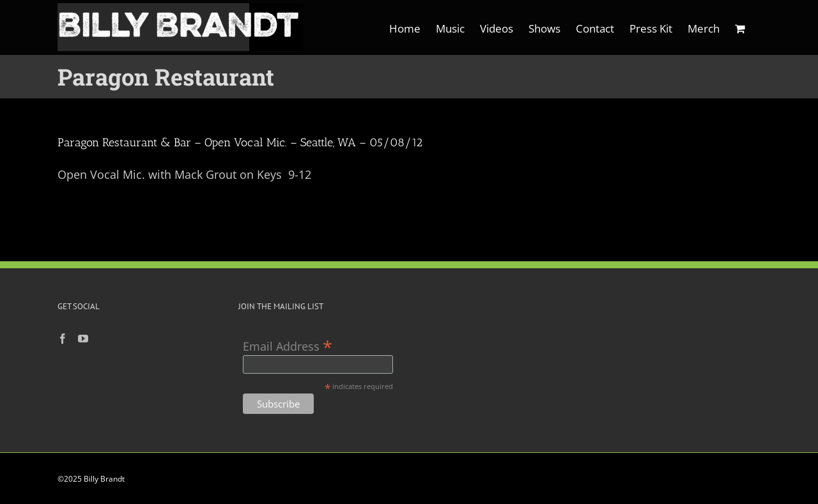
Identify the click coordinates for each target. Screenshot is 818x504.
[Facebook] (63, 339)
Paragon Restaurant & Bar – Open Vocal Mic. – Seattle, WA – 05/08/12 (240, 142)
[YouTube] (83, 339)
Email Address (288, 345)
